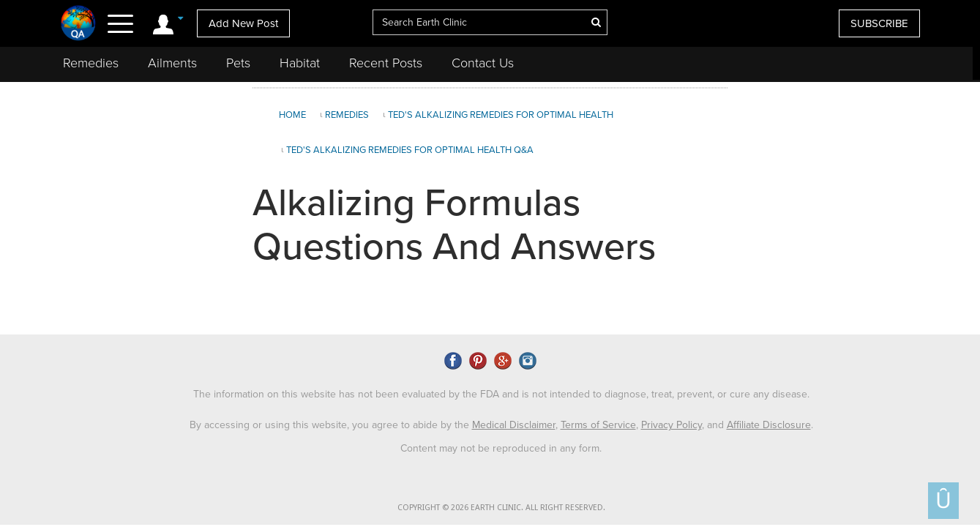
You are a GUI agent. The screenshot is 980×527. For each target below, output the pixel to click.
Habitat (300, 63)
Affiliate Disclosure (769, 425)
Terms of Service (598, 425)
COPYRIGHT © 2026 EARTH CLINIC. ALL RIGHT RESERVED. (501, 508)
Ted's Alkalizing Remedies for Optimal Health (501, 115)
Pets (238, 63)
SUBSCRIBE (879, 23)
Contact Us (483, 63)
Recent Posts (386, 63)
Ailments (172, 63)
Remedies (91, 63)
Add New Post (243, 23)
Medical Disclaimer (514, 425)
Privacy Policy (672, 425)
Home (292, 115)
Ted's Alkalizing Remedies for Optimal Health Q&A (410, 150)
